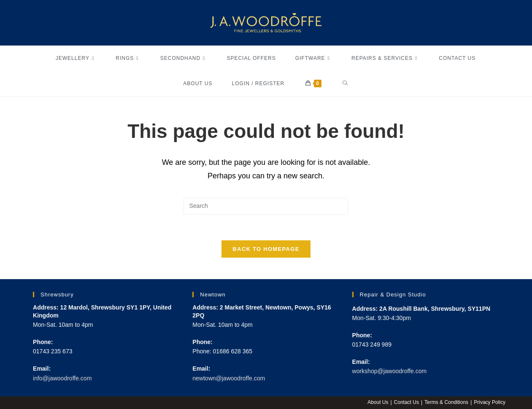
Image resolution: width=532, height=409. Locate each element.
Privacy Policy (490, 402)
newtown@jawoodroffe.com (229, 378)
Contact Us (406, 402)
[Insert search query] (266, 206)
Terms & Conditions (446, 402)
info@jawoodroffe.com (62, 378)
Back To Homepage (266, 249)
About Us (378, 402)
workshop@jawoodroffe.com (390, 371)
